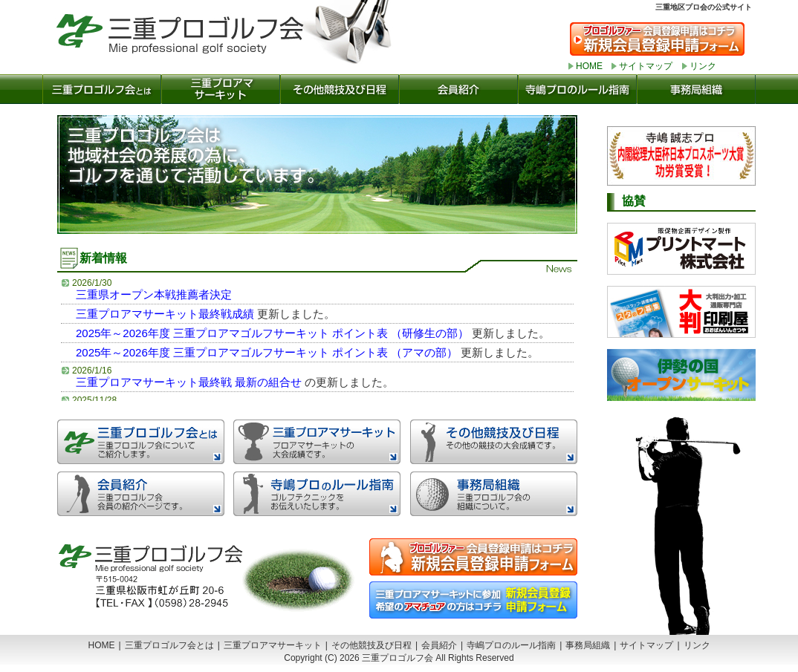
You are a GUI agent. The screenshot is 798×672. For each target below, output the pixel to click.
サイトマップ (646, 66)
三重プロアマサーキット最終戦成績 (165, 314)
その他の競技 (340, 89)
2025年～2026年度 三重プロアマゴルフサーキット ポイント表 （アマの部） (267, 352)
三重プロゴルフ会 (195, 33)
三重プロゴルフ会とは (102, 89)
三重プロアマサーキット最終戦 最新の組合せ (189, 382)
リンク (703, 66)
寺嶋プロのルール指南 (577, 89)
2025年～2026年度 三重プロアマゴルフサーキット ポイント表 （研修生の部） (272, 333)
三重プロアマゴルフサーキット (317, 442)
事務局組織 (696, 89)
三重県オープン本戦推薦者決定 (154, 294)
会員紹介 (458, 89)
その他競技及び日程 (372, 645)
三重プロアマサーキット (221, 89)
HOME (589, 66)
